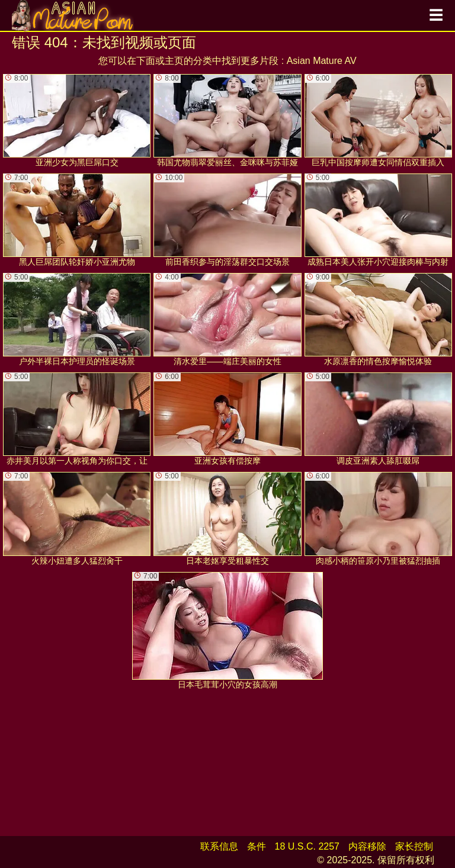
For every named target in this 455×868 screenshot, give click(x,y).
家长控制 (414, 846)
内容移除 (367, 846)
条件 (257, 846)
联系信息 (219, 846)
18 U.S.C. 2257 (307, 846)
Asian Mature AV (322, 61)
